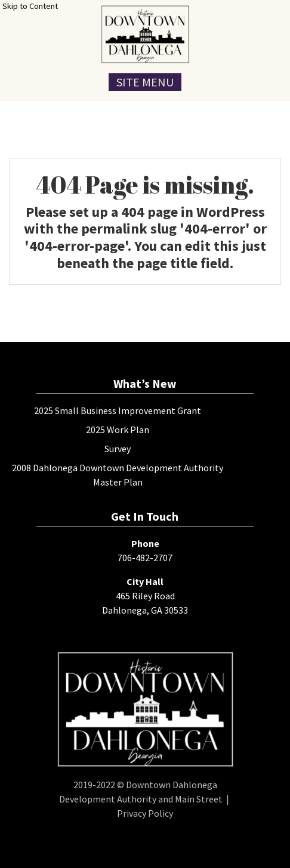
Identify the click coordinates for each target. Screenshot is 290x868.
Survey (118, 449)
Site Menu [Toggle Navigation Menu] (145, 82)
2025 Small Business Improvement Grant (118, 410)
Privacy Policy (145, 813)
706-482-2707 (145, 558)
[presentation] (145, 34)
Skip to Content (30, 6)
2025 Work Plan (118, 430)
